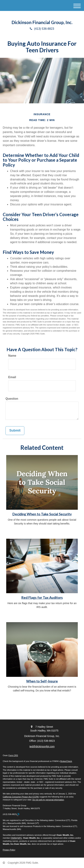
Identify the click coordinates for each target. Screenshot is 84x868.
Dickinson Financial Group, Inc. (42, 22)
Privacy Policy (9, 850)
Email (12, 377)
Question (12, 399)
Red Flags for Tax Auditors (42, 598)
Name (12, 356)
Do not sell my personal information (48, 800)
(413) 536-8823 (42, 29)
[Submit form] (15, 431)
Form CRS (13, 755)
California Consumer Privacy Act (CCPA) (21, 797)
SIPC (20, 838)
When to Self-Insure (42, 681)
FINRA (14, 838)
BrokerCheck (66, 761)
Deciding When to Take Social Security (42, 514)
